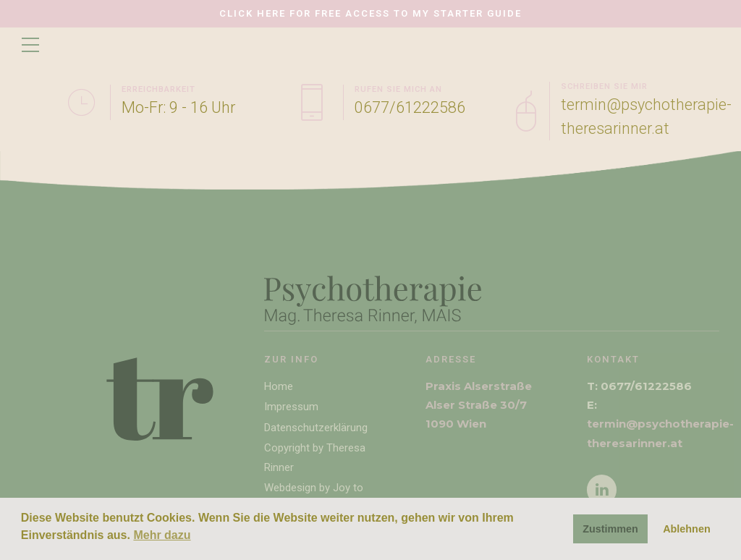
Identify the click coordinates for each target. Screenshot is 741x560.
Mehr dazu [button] (162, 535)
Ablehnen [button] (687, 529)
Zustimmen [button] (610, 529)
